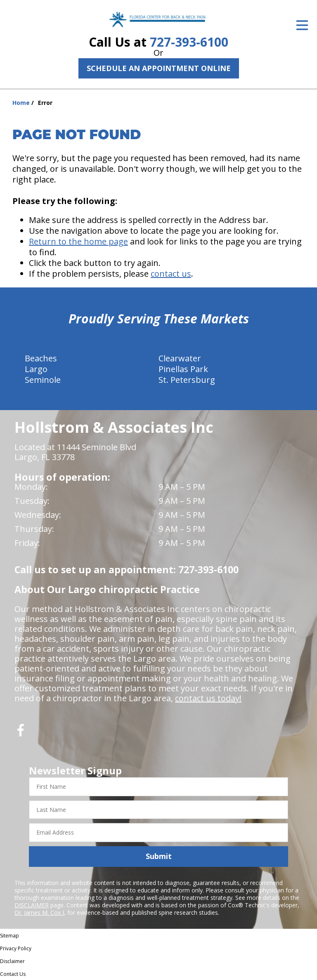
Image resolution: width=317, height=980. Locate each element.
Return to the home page (78, 241)
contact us (171, 274)
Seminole (43, 380)
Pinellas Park (183, 369)
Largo (36, 369)
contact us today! (208, 698)
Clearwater (180, 358)
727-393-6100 (189, 42)
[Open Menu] (302, 25)
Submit (159, 856)
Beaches (41, 358)
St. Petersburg (187, 380)
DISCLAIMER (32, 905)
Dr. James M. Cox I (39, 912)
